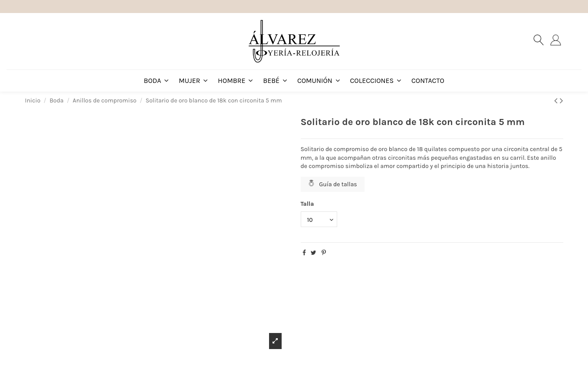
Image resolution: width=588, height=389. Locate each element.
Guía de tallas (333, 184)
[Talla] (319, 219)
